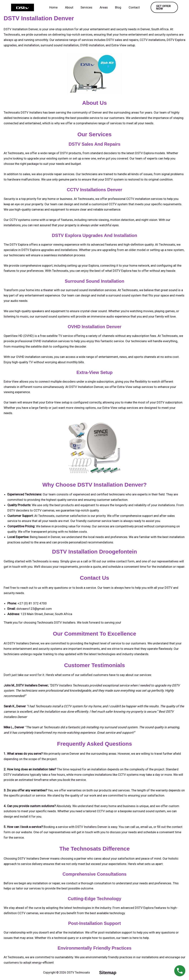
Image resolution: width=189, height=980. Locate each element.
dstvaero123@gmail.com (34, 609)
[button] (163, 7)
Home (56, 7)
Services (87, 7)
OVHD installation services (51, 341)
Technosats (16, 957)
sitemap (108, 973)
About (71, 7)
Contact (132, 7)
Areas (103, 7)
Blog (117, 7)
